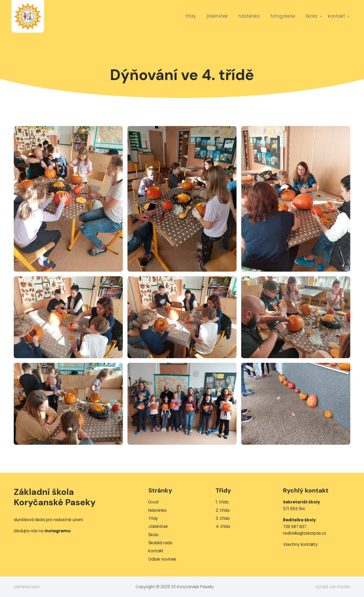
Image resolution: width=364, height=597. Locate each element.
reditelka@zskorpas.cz (305, 533)
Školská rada (160, 543)
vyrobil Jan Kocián (333, 587)
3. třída (223, 518)
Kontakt (336, 16)
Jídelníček (217, 16)
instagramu (58, 531)
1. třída (222, 502)
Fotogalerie (283, 16)
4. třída (223, 526)
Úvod (153, 502)
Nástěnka (249, 16)
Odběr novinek (162, 559)
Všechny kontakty (300, 544)
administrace (27, 587)
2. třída (223, 510)
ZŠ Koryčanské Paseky (28, 16)
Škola (311, 16)
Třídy (191, 16)
